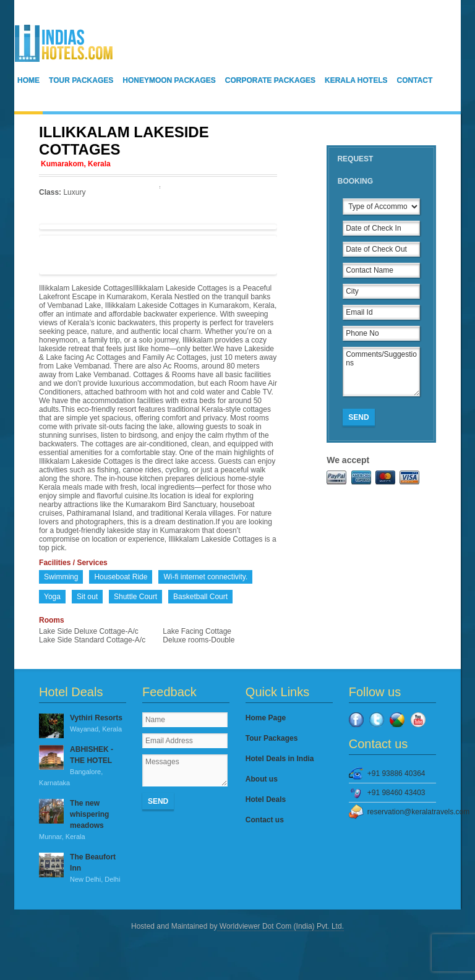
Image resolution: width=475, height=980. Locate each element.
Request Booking (355, 170)
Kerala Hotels (356, 80)
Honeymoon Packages (169, 80)
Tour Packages (81, 80)
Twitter (377, 720)
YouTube (418, 720)
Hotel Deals (266, 799)
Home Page (266, 718)
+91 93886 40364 (396, 773)
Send (358, 417)
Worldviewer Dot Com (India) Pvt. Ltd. (280, 926)
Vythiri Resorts (83, 724)
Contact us (265, 820)
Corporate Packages (270, 80)
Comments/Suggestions (381, 372)
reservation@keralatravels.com (402, 812)
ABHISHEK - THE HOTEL (83, 767)
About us (262, 779)
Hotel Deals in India (280, 759)
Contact (415, 80)
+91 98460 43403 (396, 793)
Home (28, 80)
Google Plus (397, 720)
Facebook (356, 720)
